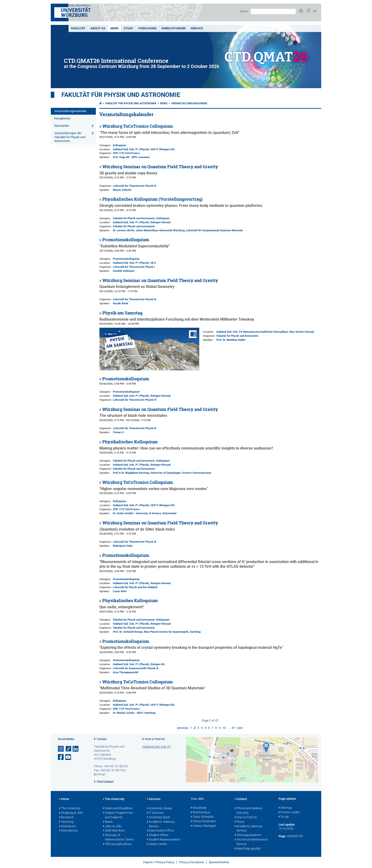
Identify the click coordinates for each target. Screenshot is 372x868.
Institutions (67, 827)
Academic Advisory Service (161, 824)
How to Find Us (155, 739)
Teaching (66, 822)
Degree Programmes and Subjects (118, 815)
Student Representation (164, 840)
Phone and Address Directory (249, 811)
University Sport (158, 818)
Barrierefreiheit (219, 862)
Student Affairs (158, 835)
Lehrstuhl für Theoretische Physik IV (135, 400)
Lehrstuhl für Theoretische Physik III (135, 186)
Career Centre (157, 844)
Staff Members (114, 831)
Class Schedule (202, 817)
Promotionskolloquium (126, 240)
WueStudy (199, 808)
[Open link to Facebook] (61, 757)
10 (224, 728)
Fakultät (78, 28)
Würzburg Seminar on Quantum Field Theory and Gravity (160, 167)
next (240, 728)
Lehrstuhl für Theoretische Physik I (134, 267)
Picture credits (289, 813)
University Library (159, 809)
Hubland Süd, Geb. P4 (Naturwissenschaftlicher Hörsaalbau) (252, 332)
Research (66, 818)
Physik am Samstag (122, 313)
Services (154, 799)
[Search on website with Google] (273, 11)
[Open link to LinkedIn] (76, 749)
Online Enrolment (203, 822)
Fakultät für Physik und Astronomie (121, 95)
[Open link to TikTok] (69, 749)
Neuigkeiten (62, 118)
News (114, 28)
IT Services (155, 813)
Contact (102, 739)
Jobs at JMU (112, 827)
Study (128, 28)
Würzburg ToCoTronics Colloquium (138, 126)
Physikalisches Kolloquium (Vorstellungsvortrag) (152, 199)
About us (98, 28)
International (68, 831)
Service (197, 28)
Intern (244, 11)
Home (64, 799)
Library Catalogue (203, 826)
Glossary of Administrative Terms (118, 838)
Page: (282, 836)
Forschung (147, 28)
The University (70, 809)
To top (284, 817)
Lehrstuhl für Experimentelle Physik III (136, 668)
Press (239, 822)
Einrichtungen (174, 28)
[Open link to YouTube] (69, 757)
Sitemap (285, 808)
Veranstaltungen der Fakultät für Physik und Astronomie (70, 137)
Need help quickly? (248, 849)
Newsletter (62, 126)
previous (183, 728)
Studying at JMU (71, 813)
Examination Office (160, 831)
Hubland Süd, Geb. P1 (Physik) (131, 149)
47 (233, 728)
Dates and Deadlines (118, 809)
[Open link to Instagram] (61, 749)
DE (315, 11)
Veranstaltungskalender (70, 111)
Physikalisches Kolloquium (130, 442)
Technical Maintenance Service (251, 842)
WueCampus (200, 813)
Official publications (117, 844)
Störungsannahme (248, 835)
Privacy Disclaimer (192, 862)
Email (102, 774)
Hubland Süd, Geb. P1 (157, 747)
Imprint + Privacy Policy (159, 862)
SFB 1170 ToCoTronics (126, 153)
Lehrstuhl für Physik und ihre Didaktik (135, 587)
